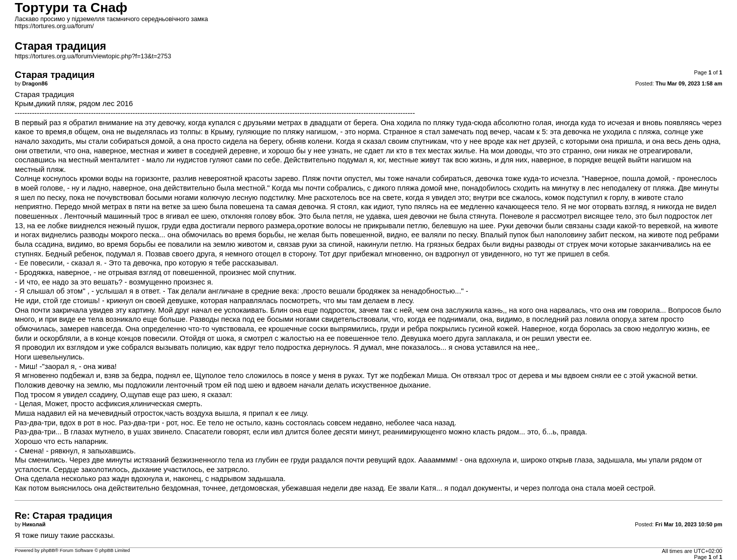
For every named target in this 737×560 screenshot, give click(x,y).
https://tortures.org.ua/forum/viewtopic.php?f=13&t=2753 (93, 56)
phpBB (48, 550)
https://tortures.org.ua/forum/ (54, 26)
